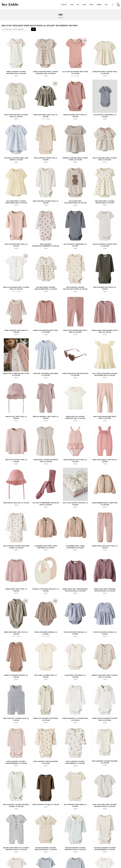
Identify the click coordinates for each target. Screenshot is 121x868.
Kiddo (91, 5)
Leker (84, 5)
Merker (99, 5)
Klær (72, 5)
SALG (106, 5)
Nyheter (64, 5)
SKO (78, 5)
